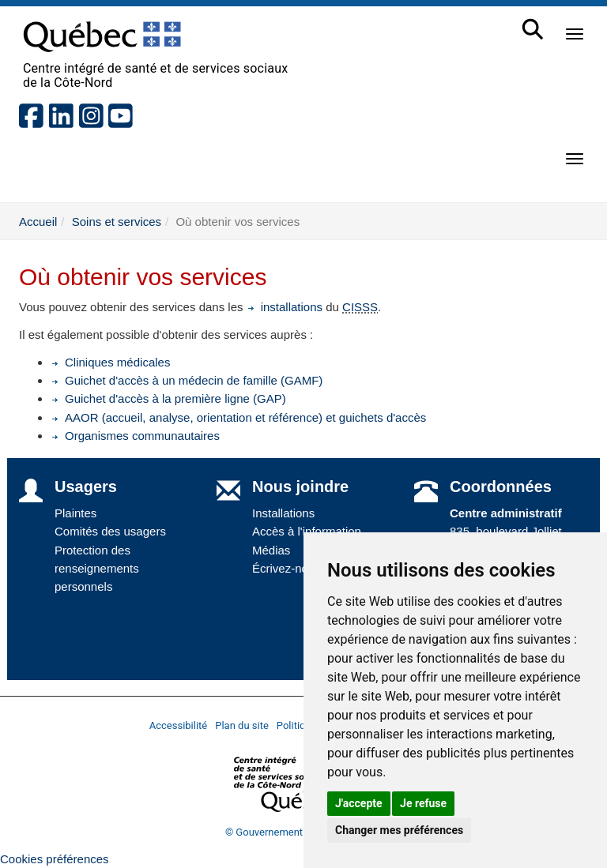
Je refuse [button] (423, 803)
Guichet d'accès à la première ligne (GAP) (168, 398)
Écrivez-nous (287, 568)
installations (285, 307)
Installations (283, 513)
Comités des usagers (110, 531)
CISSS (360, 307)
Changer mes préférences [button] (399, 830)
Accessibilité (179, 725)
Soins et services (117, 222)
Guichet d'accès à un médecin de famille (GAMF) (187, 380)
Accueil (38, 222)
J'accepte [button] (359, 803)
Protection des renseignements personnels (97, 569)
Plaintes (75, 513)
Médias (271, 550)
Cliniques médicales (110, 362)
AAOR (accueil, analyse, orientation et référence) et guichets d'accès (238, 417)
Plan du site (242, 725)
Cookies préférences (55, 859)
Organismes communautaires (135, 436)
